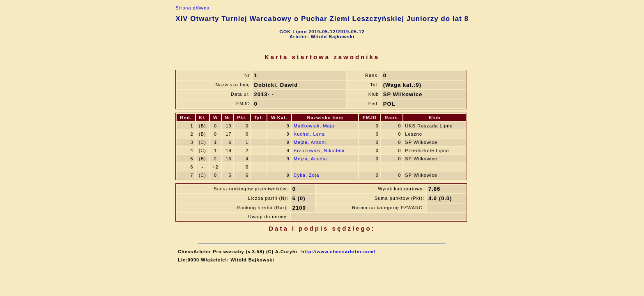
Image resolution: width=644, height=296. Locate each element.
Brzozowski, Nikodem (319, 150)
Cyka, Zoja (307, 175)
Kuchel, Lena (309, 134)
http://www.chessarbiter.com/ (338, 252)
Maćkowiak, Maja (314, 126)
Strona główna (192, 8)
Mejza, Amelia (310, 159)
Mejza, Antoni (310, 142)
